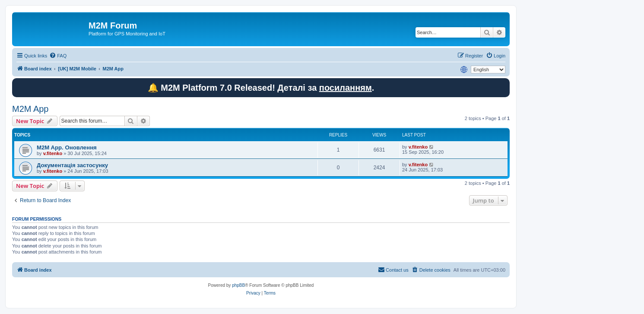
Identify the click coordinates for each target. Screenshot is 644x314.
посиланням (346, 88)
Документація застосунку (72, 165)
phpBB (238, 285)
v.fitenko (53, 153)
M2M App (30, 109)
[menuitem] (58, 56)
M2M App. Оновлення (67, 147)
